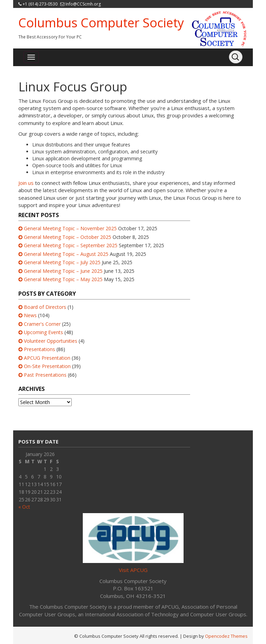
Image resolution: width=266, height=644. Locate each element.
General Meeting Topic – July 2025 (62, 262)
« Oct (24, 507)
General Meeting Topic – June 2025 (63, 271)
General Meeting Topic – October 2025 (68, 237)
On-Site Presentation (47, 366)
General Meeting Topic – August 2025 (66, 254)
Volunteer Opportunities (51, 341)
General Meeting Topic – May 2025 (63, 279)
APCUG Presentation (47, 358)
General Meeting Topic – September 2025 (71, 245)
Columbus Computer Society (101, 23)
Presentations (39, 349)
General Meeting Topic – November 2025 (70, 228)
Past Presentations (45, 375)
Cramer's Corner (42, 324)
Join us (26, 183)
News (30, 315)
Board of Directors (45, 307)
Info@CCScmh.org (83, 4)
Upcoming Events (43, 332)
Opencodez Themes (226, 636)
